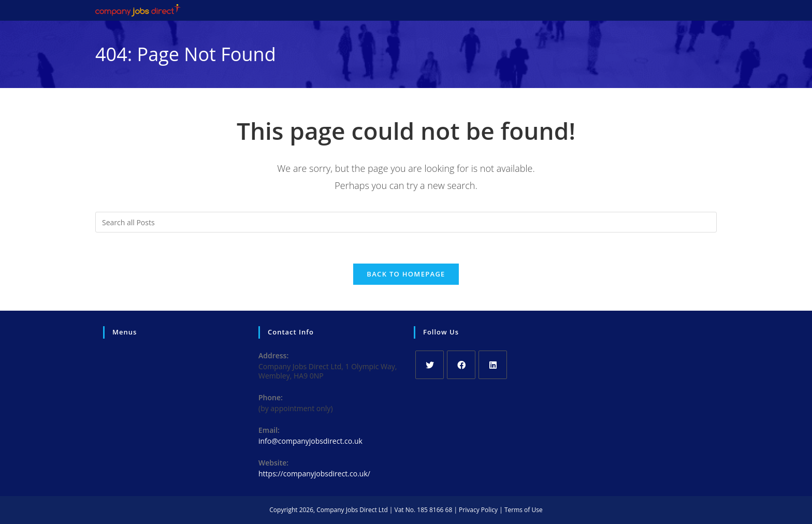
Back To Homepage (406, 274)
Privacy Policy (478, 510)
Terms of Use (524, 510)
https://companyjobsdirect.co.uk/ (314, 474)
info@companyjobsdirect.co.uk (310, 441)
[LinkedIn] (493, 365)
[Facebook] (461, 365)
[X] (430, 365)
